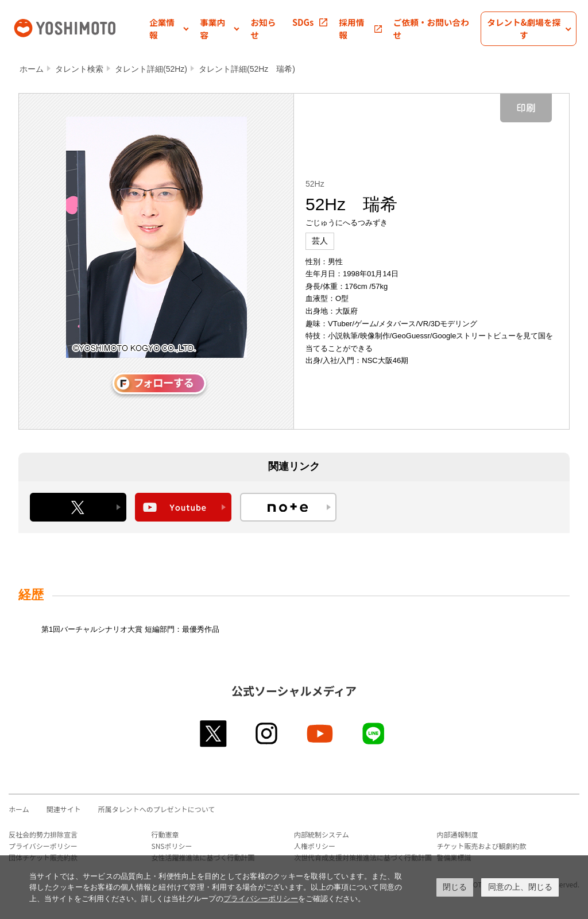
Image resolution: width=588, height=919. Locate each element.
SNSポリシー (172, 846)
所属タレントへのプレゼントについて (157, 809)
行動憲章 (165, 834)
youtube (321, 733)
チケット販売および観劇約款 (482, 846)
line (374, 733)
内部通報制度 (458, 834)
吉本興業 (80, 27)
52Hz (315, 184)
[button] (169, 29)
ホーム (32, 69)
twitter (214, 733)
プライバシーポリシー (43, 846)
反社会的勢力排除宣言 (43, 834)
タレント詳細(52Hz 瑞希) (247, 69)
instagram (267, 733)
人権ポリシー (315, 846)
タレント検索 (79, 69)
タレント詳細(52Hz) (151, 69)
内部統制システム (322, 834)
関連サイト (64, 809)
